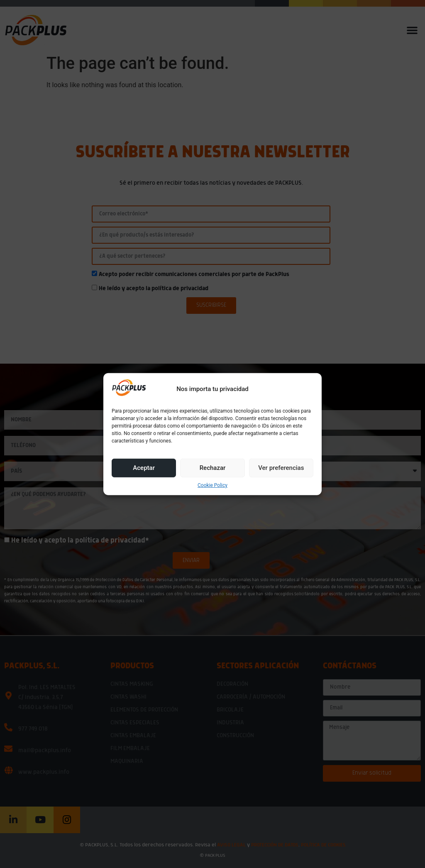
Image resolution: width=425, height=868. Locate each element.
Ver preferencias (281, 468)
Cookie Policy (212, 485)
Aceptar (144, 468)
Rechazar (213, 468)
